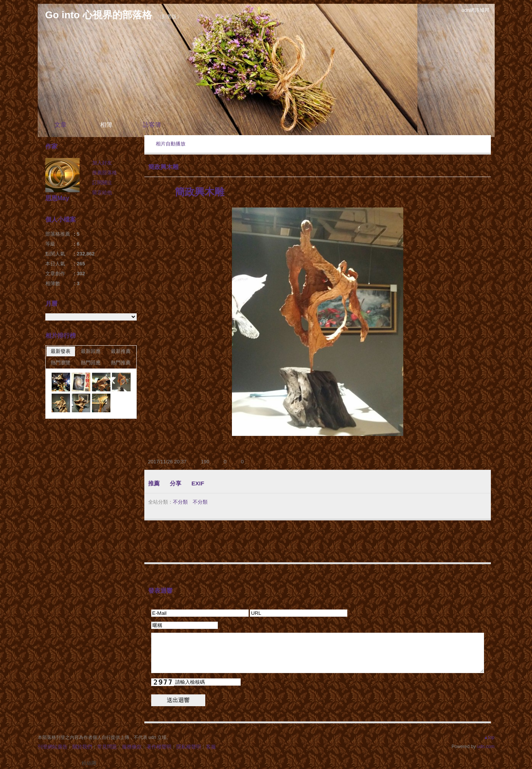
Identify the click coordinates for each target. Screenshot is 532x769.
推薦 (154, 483)
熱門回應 (91, 363)
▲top (489, 737)
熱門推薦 (121, 363)
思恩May (57, 198)
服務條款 (132, 747)
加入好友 (102, 163)
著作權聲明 (159, 747)
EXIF (198, 483)
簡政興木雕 (163, 167)
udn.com (486, 747)
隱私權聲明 (189, 747)
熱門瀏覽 (61, 363)
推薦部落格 (105, 173)
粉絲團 (89, 763)
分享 (176, 483)
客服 (211, 747)
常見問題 (107, 747)
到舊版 (169, 17)
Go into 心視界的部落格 (99, 15)
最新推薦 (121, 351)
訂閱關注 (102, 183)
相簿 (106, 125)
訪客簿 (152, 125)
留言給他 (102, 192)
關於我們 (82, 747)
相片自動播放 (171, 144)
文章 (61, 125)
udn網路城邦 (476, 10)
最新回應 (91, 351)
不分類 (180, 502)
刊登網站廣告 (53, 747)
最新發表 (61, 351)
